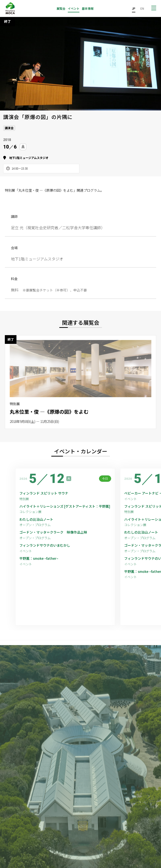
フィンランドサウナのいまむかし (45, 545)
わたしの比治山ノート (36, 519)
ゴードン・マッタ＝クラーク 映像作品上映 (53, 532)
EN (142, 8)
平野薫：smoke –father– (39, 558)
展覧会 (61, 8)
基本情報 (88, 8)
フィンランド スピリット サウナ (44, 493)
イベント (74, 8)
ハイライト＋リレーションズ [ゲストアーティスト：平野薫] (65, 506)
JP (134, 8)
